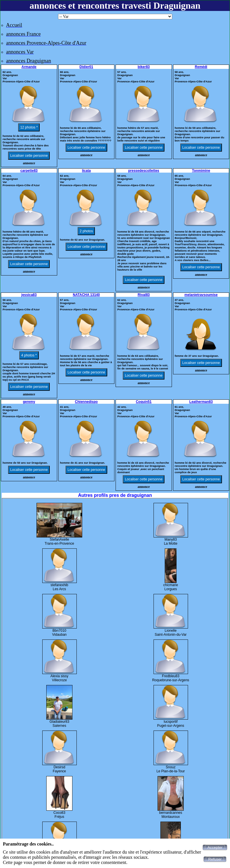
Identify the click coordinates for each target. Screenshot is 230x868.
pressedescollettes (144, 171)
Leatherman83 (201, 402)
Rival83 (144, 295)
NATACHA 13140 (86, 295)
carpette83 (29, 171)
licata (86, 171)
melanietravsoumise (201, 295)
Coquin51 (144, 402)
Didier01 (86, 67)
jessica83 (29, 295)
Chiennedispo (86, 402)
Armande (29, 67)
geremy (29, 402)
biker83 (144, 67)
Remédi (201, 67)
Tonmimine (201, 171)
